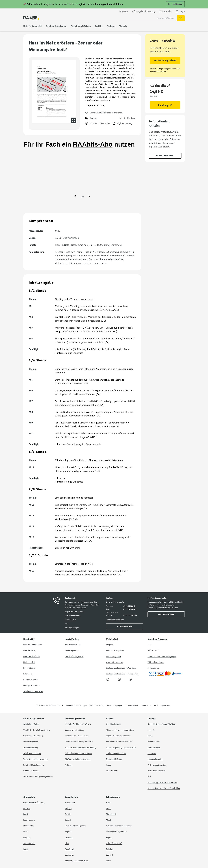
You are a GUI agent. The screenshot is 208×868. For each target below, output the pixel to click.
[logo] (31, 18)
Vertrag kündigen (72, 627)
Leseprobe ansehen (95, 105)
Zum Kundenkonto (72, 616)
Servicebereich (71, 620)
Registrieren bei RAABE (74, 612)
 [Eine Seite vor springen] (89, 196)
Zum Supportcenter (166, 614)
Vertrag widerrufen (125, 626)
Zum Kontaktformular (115, 620)
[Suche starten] (181, 18)
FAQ (66, 624)
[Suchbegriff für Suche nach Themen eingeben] (110, 18)
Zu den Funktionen (164, 156)
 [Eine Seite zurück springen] (75, 196)
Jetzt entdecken (175, 4)
